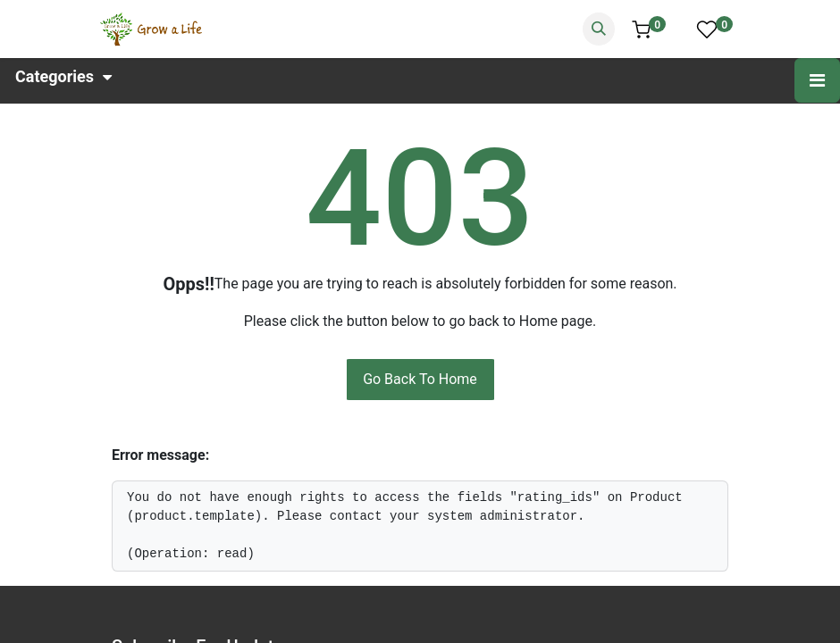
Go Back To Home (420, 379)
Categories (63, 75)
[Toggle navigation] (817, 80)
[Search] (599, 29)
